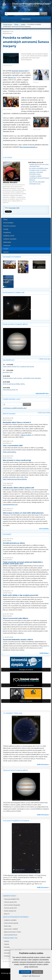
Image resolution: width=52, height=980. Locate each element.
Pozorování (12, 208)
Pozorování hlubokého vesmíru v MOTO (18, 640)
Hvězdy (6, 229)
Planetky (7, 947)
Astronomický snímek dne (14, 293)
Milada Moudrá (8, 33)
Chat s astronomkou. (10, 452)
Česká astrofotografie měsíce (15, 324)
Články (16, 24)
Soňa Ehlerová (7, 443)
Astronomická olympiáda (12, 905)
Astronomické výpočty (11, 923)
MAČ (18, 208)
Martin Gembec (8, 420)
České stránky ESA (10, 911)
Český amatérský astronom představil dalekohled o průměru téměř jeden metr (23, 563)
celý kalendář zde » (42, 393)
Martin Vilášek (7, 541)
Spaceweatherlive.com (10, 504)
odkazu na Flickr (26, 435)
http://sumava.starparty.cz (28, 147)
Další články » (44, 653)
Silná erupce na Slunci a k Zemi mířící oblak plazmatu (23, 513)
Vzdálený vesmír (9, 236)
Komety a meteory (10, 956)
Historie (6, 252)
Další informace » (43, 764)
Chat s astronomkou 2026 (13, 445)
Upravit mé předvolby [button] (31, 976)
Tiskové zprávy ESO (10, 908)
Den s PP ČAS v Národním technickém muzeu (37, 183)
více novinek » (44, 529)
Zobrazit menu (26, 19)
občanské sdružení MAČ (20, 71)
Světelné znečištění (10, 239)
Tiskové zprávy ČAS (10, 902)
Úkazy (5, 219)
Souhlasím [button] (25, 972)
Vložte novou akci (45, 359)
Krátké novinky (9, 414)
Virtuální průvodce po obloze (14, 543)
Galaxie (7, 944)
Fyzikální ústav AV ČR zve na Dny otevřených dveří (39, 165)
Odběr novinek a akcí (12, 399)
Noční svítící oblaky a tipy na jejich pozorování (21, 595)
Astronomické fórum (11, 935)
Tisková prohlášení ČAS (12, 899)
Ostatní (23, 24)
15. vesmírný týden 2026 (13, 713)
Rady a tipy (8, 926)
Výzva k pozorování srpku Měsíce (16, 618)
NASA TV (7, 914)
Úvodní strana (8, 24)
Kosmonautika (8, 223)
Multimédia (7, 242)
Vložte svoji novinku (44, 412)
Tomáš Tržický (7, 593)
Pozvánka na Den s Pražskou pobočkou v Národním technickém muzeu (38, 172)
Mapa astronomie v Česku (13, 932)
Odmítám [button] (38, 972)
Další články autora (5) (36, 162)
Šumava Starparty (26, 60)
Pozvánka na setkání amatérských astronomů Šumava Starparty (39, 178)
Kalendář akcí (9, 360)
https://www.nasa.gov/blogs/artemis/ (15, 479)
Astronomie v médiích (11, 929)
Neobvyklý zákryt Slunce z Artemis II (17, 422)
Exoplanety (7, 232)
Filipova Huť (12, 77)
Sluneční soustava (9, 226)
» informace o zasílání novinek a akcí (15, 408)
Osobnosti (7, 245)
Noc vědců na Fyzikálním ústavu (39, 168)
